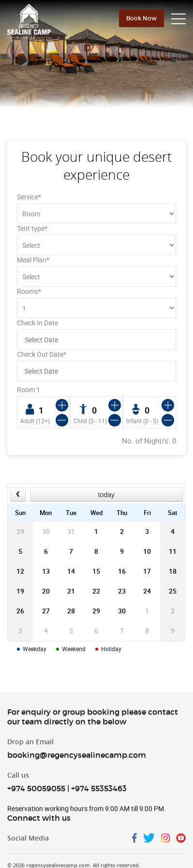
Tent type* (32, 228)
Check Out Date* (42, 354)
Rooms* (29, 291)
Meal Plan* (33, 260)
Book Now (141, 18)
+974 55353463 (99, 794)
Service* (29, 197)
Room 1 (29, 389)
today (106, 495)
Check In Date (37, 323)
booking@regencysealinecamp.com (77, 761)
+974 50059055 (36, 794)
